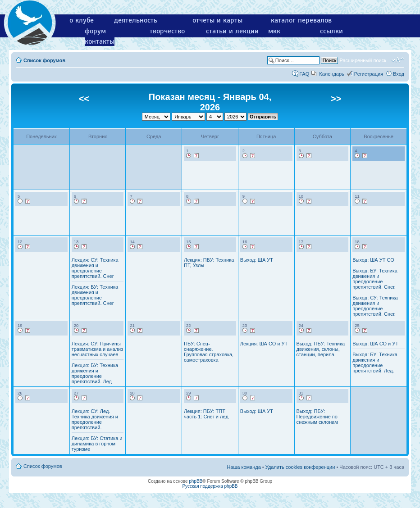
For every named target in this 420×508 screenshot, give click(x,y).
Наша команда (244, 467)
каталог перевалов (301, 20)
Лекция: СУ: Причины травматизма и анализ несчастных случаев (98, 349)
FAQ (304, 74)
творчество (167, 31)
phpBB (196, 481)
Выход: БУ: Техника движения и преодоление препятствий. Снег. (375, 279)
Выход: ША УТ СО (373, 260)
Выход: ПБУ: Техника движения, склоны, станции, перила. (321, 349)
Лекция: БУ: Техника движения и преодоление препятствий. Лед (95, 373)
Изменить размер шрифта (398, 60)
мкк (274, 31)
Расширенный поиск (363, 60)
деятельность (136, 20)
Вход (399, 74)
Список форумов (44, 60)
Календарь (332, 74)
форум (95, 31)
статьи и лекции (232, 31)
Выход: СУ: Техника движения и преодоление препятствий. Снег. (375, 306)
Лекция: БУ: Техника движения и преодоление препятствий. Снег (95, 295)
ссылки (331, 31)
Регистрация (369, 74)
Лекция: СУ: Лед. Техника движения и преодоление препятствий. (95, 419)
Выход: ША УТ (257, 260)
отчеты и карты (217, 20)
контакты (100, 41)
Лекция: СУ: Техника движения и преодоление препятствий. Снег (95, 268)
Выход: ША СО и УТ (375, 344)
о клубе (82, 20)
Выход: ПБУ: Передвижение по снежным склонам (317, 417)
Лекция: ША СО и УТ (264, 344)
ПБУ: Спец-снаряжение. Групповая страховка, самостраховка (209, 352)
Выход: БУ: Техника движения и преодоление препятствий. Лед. (375, 363)
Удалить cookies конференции (300, 467)
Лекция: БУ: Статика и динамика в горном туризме (97, 444)
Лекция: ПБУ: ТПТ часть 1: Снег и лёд (206, 414)
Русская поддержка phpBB (210, 486)
